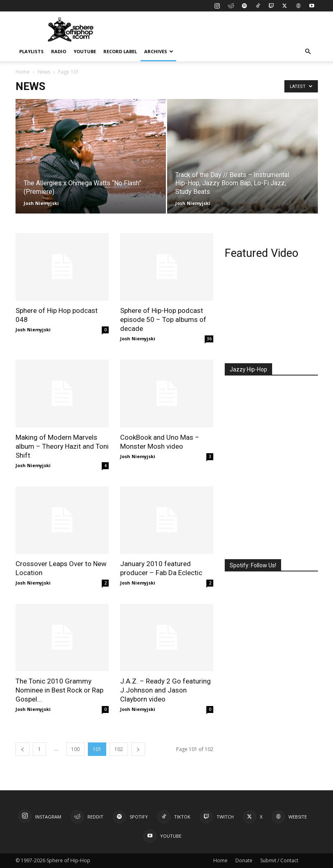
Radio (59, 51)
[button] (308, 52)
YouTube (85, 51)
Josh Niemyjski (41, 203)
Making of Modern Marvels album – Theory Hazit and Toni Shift (62, 446)
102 (119, 749)
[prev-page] (22, 749)
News (44, 72)
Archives (159, 51)
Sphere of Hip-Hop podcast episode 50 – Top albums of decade (163, 319)
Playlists (31, 51)
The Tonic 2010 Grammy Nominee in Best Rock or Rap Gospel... (59, 690)
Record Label (120, 51)
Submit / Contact (279, 860)
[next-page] (138, 749)
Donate (244, 860)
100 (75, 749)
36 (209, 339)
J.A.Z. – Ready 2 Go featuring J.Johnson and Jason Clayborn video (165, 690)
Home (23, 72)
